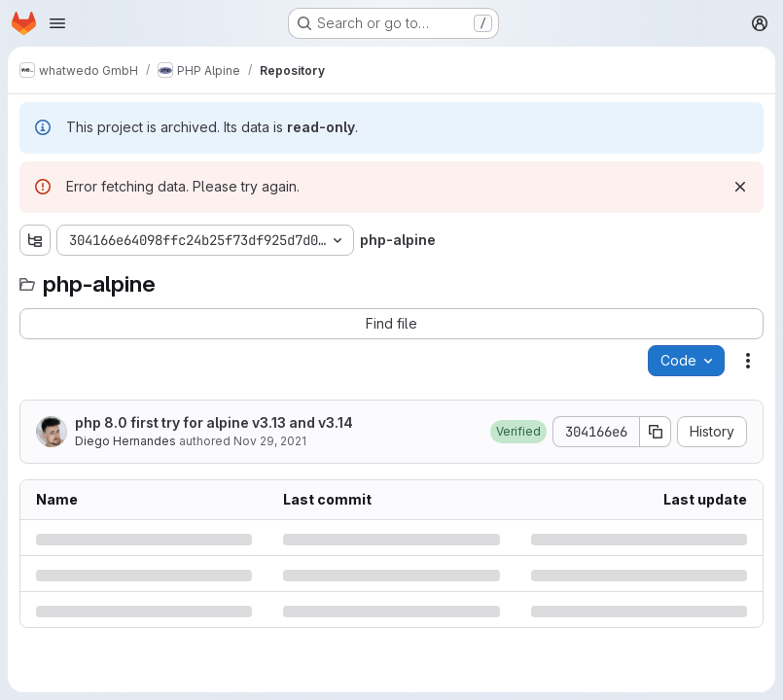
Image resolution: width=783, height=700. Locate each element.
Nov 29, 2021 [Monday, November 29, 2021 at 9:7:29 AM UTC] (270, 441)
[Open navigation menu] (57, 23)
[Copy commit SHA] (656, 432)
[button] (518, 432)
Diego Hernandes (125, 441)
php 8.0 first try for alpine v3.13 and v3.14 (214, 422)
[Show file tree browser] (35, 240)
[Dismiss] (740, 187)
